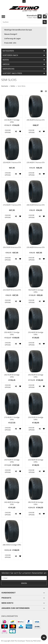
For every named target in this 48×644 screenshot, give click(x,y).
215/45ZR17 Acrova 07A (12, 205)
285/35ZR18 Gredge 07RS (36, 503)
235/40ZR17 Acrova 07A (36, 162)
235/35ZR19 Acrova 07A (12, 247)
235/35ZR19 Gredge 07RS (36, 418)
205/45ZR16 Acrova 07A (36, 120)
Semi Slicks (22, 86)
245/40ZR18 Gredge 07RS (12, 503)
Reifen (13, 86)
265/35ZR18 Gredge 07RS (12, 376)
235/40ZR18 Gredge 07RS (36, 333)
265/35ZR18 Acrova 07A (36, 205)
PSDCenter (37, 641)
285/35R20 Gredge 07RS (12, 545)
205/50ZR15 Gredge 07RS (12, 461)
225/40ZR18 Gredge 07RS (36, 461)
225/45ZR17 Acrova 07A (12, 162)
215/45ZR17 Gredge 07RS (12, 418)
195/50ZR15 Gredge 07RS (36, 291)
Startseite (5, 86)
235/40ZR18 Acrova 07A (36, 247)
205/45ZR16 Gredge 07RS (36, 376)
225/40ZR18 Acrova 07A (12, 290)
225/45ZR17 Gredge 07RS (12, 121)
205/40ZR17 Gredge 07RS (12, 333)
